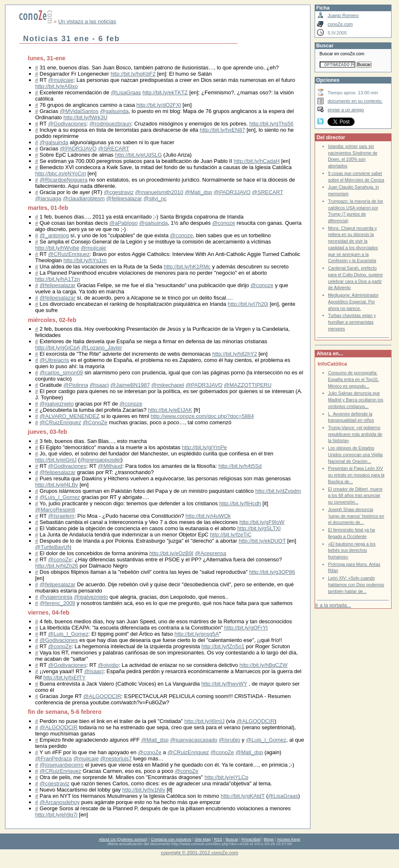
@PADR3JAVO (78, 149)
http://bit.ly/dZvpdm (278, 491)
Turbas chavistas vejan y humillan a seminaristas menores (352, 322)
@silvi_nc (155, 198)
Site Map (202, 839)
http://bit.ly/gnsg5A (197, 634)
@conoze (224, 223)
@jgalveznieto (57, 404)
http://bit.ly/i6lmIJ (205, 721)
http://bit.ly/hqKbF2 (133, 74)
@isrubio (229, 740)
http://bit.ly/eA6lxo (57, 86)
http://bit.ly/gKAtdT (243, 796)
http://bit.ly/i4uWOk (208, 516)
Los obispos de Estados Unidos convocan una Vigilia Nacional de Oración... (355, 455)
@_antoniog (54, 235)
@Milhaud (110, 466)
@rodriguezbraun (110, 124)
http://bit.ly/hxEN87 (223, 130)
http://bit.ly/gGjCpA (58, 348)
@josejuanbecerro (62, 765)
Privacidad (251, 839)
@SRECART (114, 149)
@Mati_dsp (199, 192)
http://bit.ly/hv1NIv (144, 790)
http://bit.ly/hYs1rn (85, 260)
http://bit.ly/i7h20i (248, 304)
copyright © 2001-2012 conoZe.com (199, 852)
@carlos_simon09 (61, 373)
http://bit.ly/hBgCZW (264, 665)
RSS (218, 839)
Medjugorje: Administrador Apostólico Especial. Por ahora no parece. (353, 302)
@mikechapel (168, 385)
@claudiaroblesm (84, 198)
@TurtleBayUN (53, 547)
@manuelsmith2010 (159, 192)
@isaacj (99, 385)
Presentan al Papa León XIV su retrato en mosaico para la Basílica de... (356, 475)
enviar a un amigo (346, 110)
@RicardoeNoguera (63, 180)
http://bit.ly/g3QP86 (272, 572)
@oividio (108, 665)
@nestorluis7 (116, 759)
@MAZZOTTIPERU (248, 385)
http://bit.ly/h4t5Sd (240, 466)
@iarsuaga (48, 198)
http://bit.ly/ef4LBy (57, 485)
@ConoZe (95, 422)
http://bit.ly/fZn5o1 (223, 646)
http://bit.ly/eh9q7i (57, 815)
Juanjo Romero (343, 15)
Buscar (232, 839)
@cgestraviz (119, 192)
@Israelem (61, 516)
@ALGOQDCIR (102, 696)
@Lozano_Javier (102, 348)
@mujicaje (61, 80)
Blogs (269, 839)
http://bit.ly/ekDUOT (262, 541)
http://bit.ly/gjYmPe (204, 447)
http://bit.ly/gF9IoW (262, 522)
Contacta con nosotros (171, 839)
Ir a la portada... (333, 605)
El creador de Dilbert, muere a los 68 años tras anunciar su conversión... (355, 496)
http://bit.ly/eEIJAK (170, 410)
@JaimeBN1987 (130, 385)
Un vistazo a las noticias (87, 21)
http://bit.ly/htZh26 (57, 566)
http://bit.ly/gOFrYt (246, 628)
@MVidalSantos (79, 111)
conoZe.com (340, 24)
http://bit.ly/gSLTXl (259, 528)
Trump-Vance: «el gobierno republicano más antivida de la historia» (355, 434)
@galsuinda (115, 111)
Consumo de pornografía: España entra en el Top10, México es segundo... (353, 379)
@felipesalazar (124, 198)
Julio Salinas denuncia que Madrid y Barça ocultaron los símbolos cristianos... (356, 400)
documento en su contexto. (355, 101)
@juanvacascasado (194, 740)
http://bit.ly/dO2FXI (159, 105)
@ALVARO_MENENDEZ (69, 416)
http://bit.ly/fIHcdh (240, 503)
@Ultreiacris (54, 360)
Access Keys (288, 839)
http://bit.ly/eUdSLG (139, 155)
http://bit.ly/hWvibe (57, 248)
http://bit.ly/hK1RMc (187, 267)
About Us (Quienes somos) (123, 839)
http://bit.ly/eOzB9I (171, 553)
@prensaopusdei (100, 460)
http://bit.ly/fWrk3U (85, 117)
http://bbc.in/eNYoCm (61, 173)
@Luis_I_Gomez (60, 497)
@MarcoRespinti (55, 510)
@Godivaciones (67, 124)
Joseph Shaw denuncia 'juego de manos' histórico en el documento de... (356, 516)
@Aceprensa (211, 553)
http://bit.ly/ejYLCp (227, 777)
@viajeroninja (56, 597)
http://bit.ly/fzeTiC (231, 535)
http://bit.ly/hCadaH (257, 161)
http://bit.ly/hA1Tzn (58, 279)
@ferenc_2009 (57, 603)
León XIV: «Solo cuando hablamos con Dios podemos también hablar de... (356, 585)
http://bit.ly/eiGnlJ (56, 460)
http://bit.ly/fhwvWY (224, 684)
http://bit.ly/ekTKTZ (165, 92)
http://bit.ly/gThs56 (271, 124)
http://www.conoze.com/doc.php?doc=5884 (202, 416)
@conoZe (60, 559)
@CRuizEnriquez (69, 254)
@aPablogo (123, 223)
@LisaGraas (126, 92)
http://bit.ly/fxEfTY (64, 677)
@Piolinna (75, 385)
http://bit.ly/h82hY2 (235, 354)
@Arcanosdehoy (59, 802)
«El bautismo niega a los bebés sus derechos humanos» (352, 551)
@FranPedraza (54, 759)
